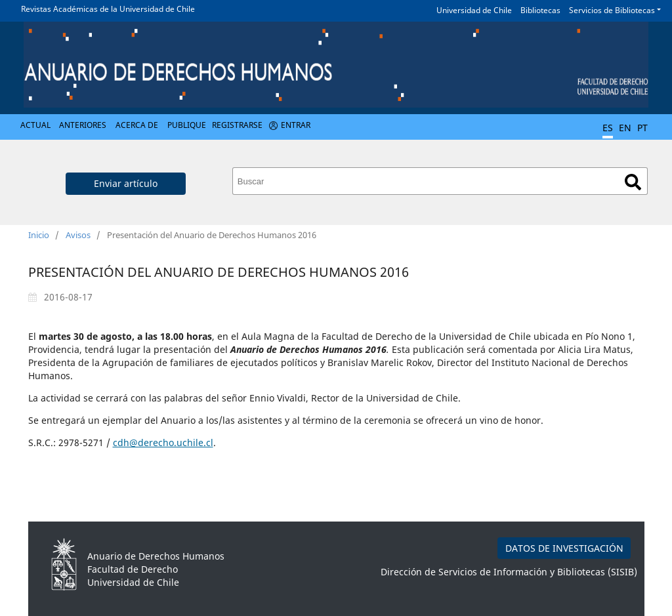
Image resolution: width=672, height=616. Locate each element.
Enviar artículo (126, 183)
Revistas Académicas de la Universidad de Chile (108, 9)
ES (608, 128)
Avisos (78, 235)
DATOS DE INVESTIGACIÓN (564, 548)
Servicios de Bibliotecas (612, 10)
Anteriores (83, 125)
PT (642, 128)
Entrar (296, 125)
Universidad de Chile (474, 10)
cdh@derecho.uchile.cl (163, 442)
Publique (187, 125)
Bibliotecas (540, 10)
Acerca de (137, 125)
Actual (35, 125)
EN (625, 128)
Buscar (633, 182)
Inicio (39, 235)
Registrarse (237, 125)
